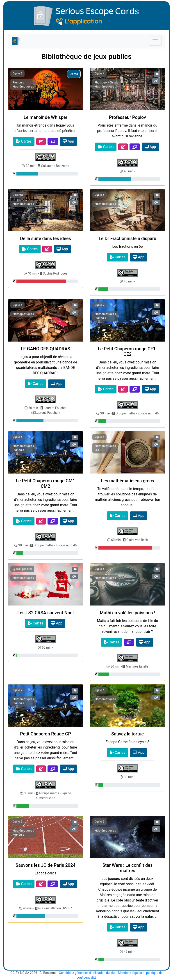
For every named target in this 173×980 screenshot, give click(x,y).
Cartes (24, 141)
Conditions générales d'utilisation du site (87, 973)
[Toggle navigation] (155, 41)
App (68, 141)
